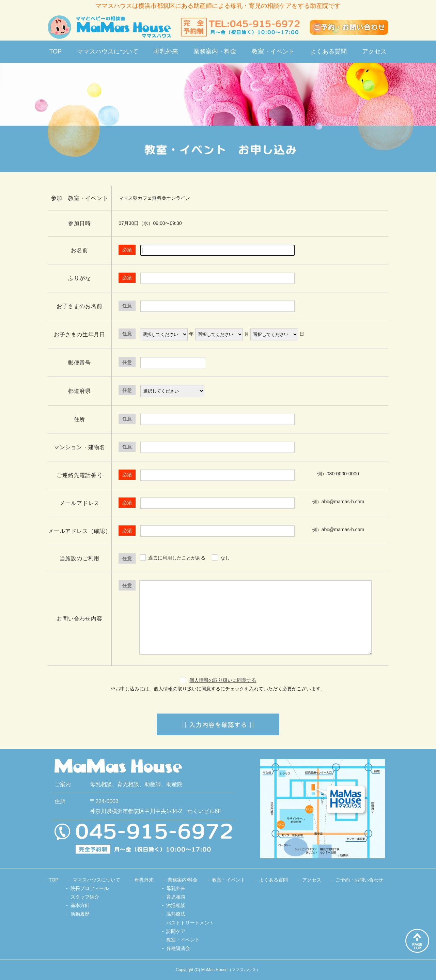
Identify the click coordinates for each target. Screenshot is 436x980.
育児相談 (176, 897)
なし (225, 558)
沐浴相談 (176, 905)
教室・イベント (273, 51)
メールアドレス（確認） (80, 531)
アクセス (374, 51)
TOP (56, 51)
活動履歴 (80, 914)
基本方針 (80, 905)
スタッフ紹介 (85, 897)
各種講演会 (178, 948)
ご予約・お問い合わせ (359, 880)
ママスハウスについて (108, 51)
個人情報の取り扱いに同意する (223, 680)
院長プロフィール (90, 888)
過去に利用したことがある (177, 558)
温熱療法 (176, 914)
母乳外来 (166, 51)
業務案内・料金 (215, 51)
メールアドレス (80, 503)
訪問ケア (176, 931)
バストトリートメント (190, 923)
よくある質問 (328, 51)
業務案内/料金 (183, 880)
